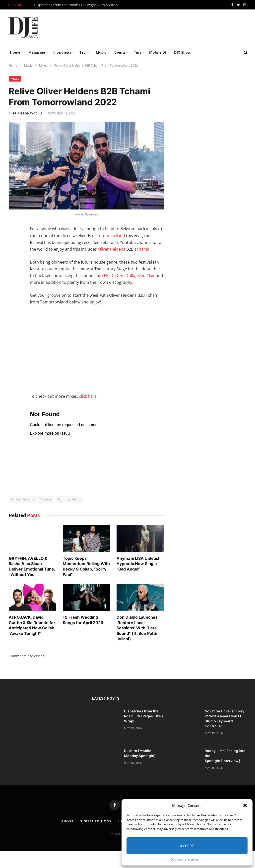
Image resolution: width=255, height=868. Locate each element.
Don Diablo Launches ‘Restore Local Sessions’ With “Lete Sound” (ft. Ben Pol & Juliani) (137, 628)
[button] (245, 805)
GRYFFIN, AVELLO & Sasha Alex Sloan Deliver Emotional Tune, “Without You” (32, 566)
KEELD (107, 276)
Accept (187, 846)
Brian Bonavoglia (28, 113)
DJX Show (182, 52)
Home (15, 52)
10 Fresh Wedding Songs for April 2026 (83, 620)
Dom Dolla (125, 276)
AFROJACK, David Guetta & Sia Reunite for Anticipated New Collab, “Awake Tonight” (32, 625)
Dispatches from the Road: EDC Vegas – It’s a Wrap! (76, 5)
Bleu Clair (146, 276)
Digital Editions (96, 821)
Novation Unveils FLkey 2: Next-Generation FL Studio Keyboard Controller (224, 719)
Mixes (15, 79)
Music (101, 52)
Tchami (141, 249)
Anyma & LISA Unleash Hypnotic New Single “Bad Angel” (139, 564)
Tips (138, 52)
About (67, 821)
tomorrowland (69, 499)
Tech (84, 52)
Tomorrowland (111, 236)
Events (120, 52)
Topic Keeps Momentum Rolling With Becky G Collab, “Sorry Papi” (86, 566)
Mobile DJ (158, 52)
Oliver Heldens (112, 249)
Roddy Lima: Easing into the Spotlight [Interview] (225, 756)
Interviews (62, 52)
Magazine (37, 52)
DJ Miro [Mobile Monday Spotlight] (140, 753)
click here (88, 396)
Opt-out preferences (185, 859)
